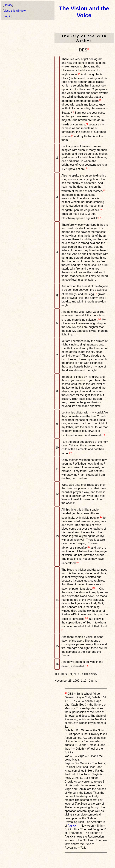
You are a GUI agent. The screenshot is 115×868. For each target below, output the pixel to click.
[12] (100, 319)
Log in (7, 16)
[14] (71, 453)
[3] (100, 100)
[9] (101, 209)
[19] (87, 618)
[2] (79, 74)
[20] (63, 630)
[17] (78, 562)
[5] (87, 124)
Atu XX (72, 826)
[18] (93, 588)
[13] (103, 435)
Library (8, 5)
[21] (86, 665)
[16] (89, 547)
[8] (104, 190)
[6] (72, 136)
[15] (101, 517)
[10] (100, 217)
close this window (15, 11)
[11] (95, 293)
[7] (87, 168)
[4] (73, 112)
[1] (88, 49)
